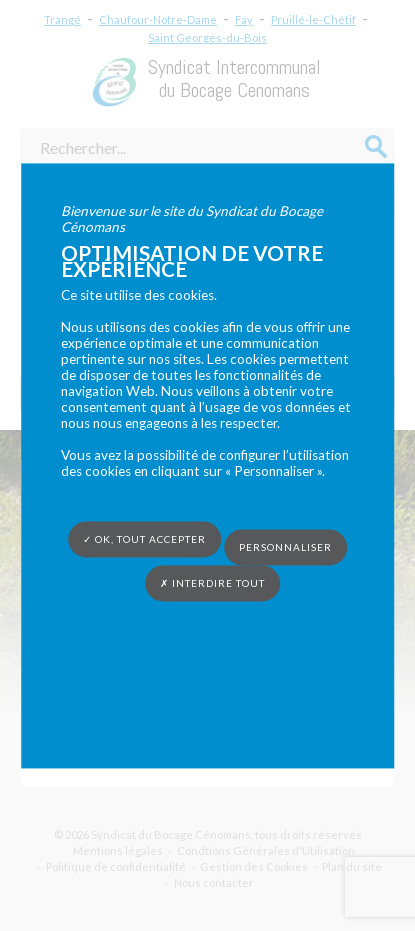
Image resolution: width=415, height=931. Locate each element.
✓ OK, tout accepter (144, 539)
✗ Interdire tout (212, 583)
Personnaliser (285, 547)
